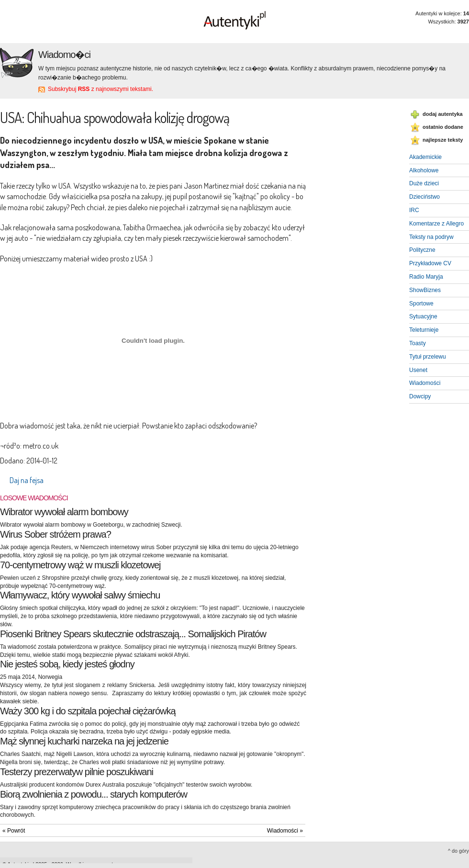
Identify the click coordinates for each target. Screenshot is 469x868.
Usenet (418, 370)
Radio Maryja (426, 277)
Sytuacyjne (423, 316)
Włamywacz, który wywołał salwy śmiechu (80, 595)
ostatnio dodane (443, 127)
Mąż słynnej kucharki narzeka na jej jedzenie (84, 741)
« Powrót (14, 831)
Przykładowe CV (430, 263)
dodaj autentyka (443, 114)
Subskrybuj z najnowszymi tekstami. (100, 89)
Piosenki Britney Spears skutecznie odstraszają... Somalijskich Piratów (133, 634)
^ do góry (458, 851)
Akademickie (425, 157)
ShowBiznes (425, 290)
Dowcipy (420, 396)
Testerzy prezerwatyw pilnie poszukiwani (77, 772)
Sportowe (421, 304)
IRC (414, 210)
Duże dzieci (424, 183)
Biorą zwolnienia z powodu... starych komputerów (94, 794)
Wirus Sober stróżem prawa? (56, 534)
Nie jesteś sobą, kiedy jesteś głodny (67, 664)
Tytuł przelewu (428, 357)
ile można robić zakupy (33, 207)
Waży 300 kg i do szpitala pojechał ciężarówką (88, 711)
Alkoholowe (424, 170)
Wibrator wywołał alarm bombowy (64, 512)
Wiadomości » (285, 831)
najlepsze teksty (443, 140)
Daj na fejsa (27, 480)
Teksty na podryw (431, 237)
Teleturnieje (424, 330)
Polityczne (422, 250)
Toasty (418, 343)
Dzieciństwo (424, 197)
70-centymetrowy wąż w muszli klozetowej (80, 565)
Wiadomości (425, 383)
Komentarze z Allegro (436, 224)
